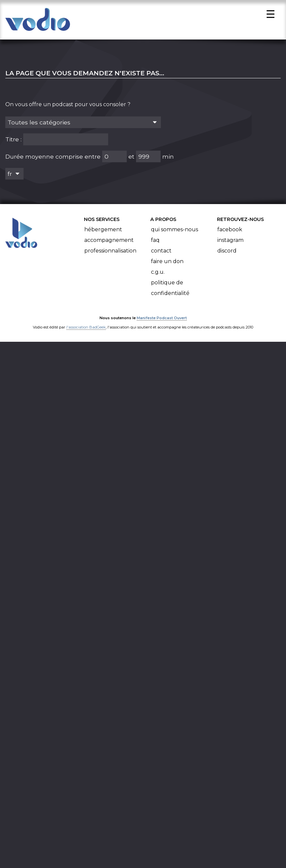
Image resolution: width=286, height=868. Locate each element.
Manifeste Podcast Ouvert (162, 320)
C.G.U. (158, 274)
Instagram (230, 242)
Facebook (230, 231)
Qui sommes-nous (175, 231)
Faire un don (167, 263)
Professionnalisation (110, 253)
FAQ (155, 242)
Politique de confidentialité (170, 290)
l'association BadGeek (86, 329)
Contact (161, 253)
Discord (227, 253)
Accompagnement (109, 242)
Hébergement (103, 231)
